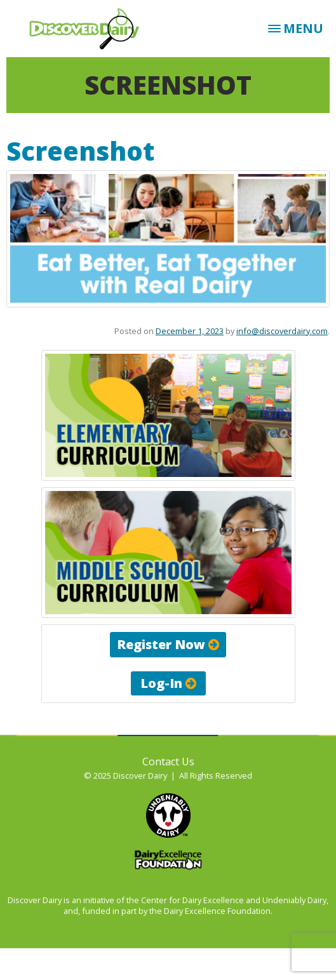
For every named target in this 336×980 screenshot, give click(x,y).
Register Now (168, 644)
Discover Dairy (89, 29)
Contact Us (168, 762)
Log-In (168, 683)
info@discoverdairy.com (282, 331)
